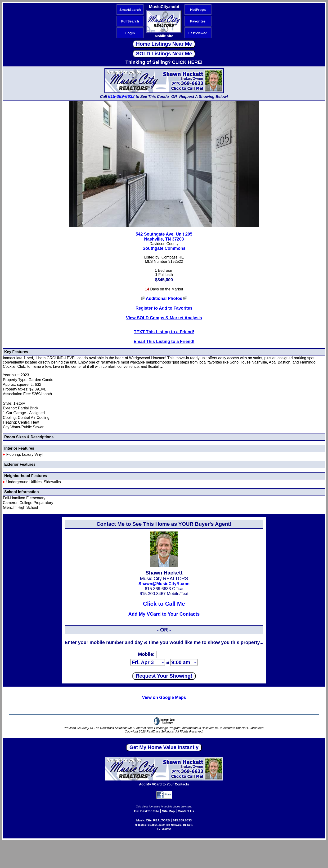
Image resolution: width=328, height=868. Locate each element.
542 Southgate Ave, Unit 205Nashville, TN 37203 (164, 237)
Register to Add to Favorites (164, 308)
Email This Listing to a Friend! (164, 342)
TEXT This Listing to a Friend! (164, 332)
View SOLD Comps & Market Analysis (164, 318)
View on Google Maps (164, 697)
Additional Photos (164, 298)
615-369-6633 (121, 96)
